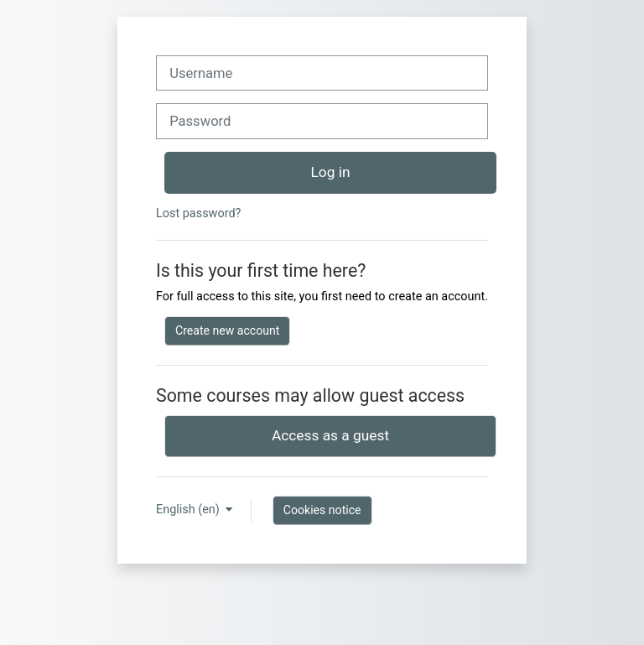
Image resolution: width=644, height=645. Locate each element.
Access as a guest (330, 435)
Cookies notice (322, 510)
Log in (331, 172)
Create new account (227, 330)
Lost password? (198, 213)
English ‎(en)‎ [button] (189, 510)
